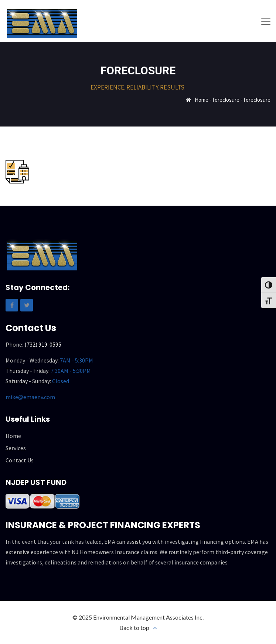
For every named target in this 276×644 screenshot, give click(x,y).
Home (202, 100)
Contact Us (20, 460)
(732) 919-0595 (43, 344)
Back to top (134, 628)
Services (16, 448)
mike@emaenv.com (30, 397)
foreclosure (226, 100)
